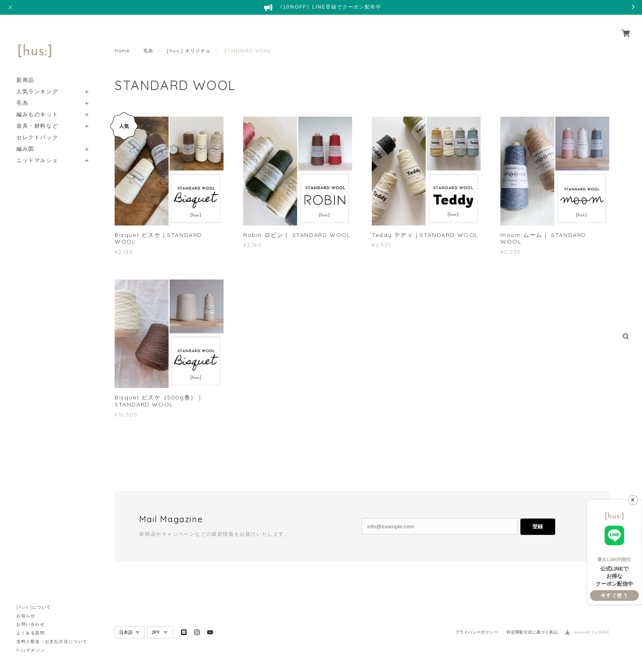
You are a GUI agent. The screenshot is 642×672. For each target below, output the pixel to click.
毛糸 (22, 94)
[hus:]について (34, 607)
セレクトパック (37, 128)
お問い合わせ (31, 624)
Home (122, 51)
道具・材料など (37, 116)
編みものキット (37, 105)
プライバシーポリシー (477, 632)
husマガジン (31, 650)
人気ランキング (37, 82)
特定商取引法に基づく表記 (532, 632)
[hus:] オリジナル (189, 51)
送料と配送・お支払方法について (52, 642)
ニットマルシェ (37, 151)
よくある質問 (31, 633)
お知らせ (26, 616)
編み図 (25, 139)
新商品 (25, 71)
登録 (538, 527)
